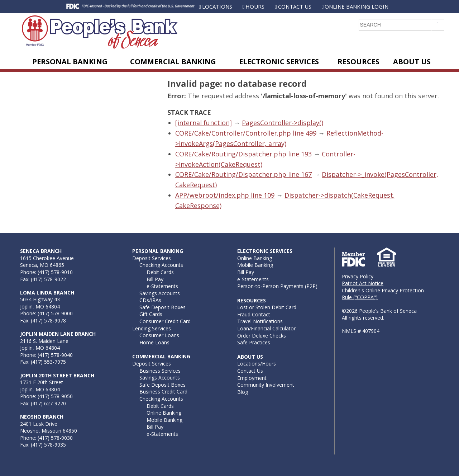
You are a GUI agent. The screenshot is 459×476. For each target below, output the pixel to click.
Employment (252, 378)
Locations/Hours (257, 364)
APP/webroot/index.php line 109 (225, 195)
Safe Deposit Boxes (162, 307)
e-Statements (162, 286)
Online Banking (164, 413)
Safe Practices (254, 342)
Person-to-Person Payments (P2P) (277, 286)
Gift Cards (151, 314)
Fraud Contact (254, 314)
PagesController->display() (283, 123)
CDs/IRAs (150, 300)
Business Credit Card (163, 392)
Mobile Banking (164, 420)
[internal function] (204, 123)
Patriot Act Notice (363, 283)
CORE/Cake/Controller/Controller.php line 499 (246, 133)
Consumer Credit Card (165, 321)
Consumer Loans (159, 335)
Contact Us (295, 6)
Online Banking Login (357, 6)
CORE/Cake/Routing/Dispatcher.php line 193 (243, 154)
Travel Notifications (260, 321)
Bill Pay (155, 279)
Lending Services (152, 328)
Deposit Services (152, 258)
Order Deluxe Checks (262, 336)
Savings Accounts (160, 293)
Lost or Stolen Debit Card (267, 307)
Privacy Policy (358, 276)
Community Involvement (266, 385)
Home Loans (154, 342)
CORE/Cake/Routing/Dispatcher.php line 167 (243, 174)
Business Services (160, 371)
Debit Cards (160, 272)
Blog (243, 392)
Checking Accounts (161, 265)
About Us (412, 62)
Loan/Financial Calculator (266, 328)
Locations (217, 6)
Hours (255, 6)
